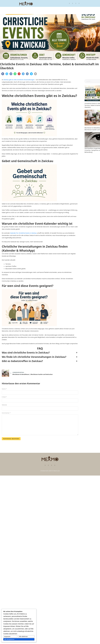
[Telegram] (23, 74)
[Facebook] (3, 74)
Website (4, 405)
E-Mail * (4, 397)
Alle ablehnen (23, 636)
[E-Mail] (35, 74)
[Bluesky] (31, 74)
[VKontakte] (27, 74)
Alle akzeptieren (9, 639)
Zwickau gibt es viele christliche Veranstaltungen (19, 80)
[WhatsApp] (15, 74)
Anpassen (7, 636)
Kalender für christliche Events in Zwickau (23, 233)
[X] (7, 74)
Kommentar (6, 413)
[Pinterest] (19, 74)
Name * (4, 389)
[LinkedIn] (11, 74)
